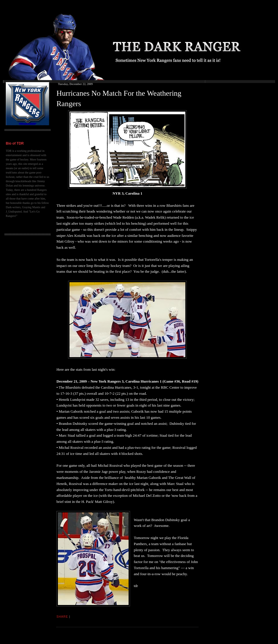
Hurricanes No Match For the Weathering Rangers (119, 98)
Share (62, 617)
